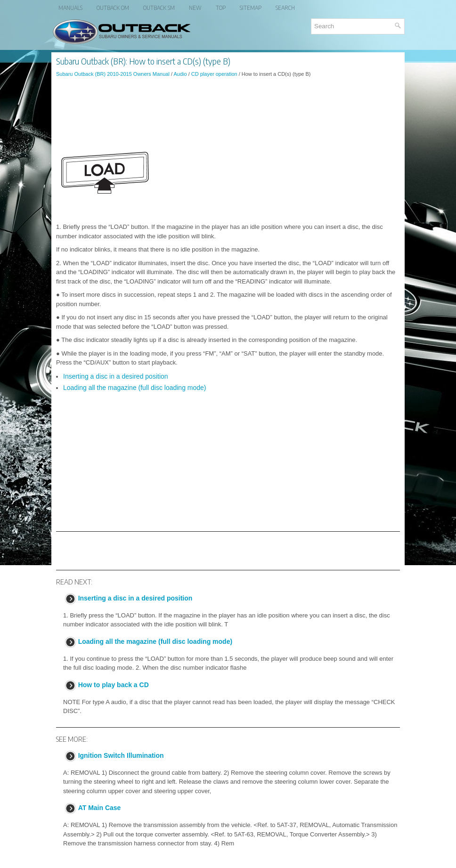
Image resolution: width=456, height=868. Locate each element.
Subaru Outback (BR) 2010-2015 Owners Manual (113, 74)
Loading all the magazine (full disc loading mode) (135, 388)
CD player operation (214, 74)
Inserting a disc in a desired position (116, 376)
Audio (180, 74)
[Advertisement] (228, 110)
